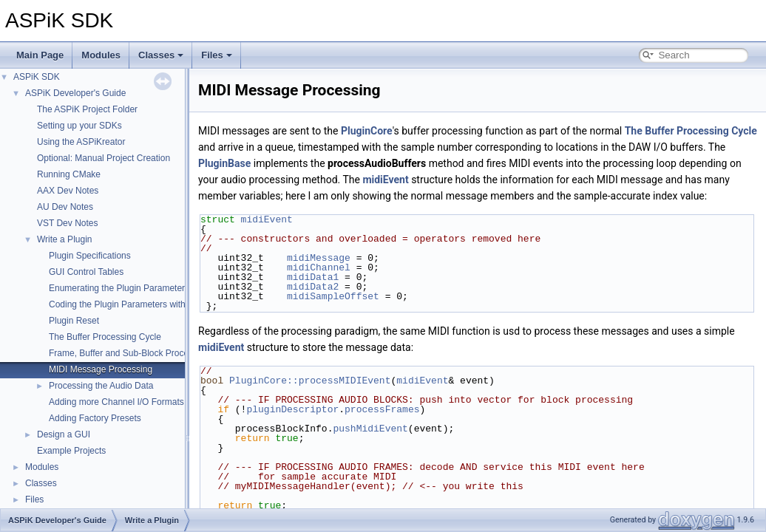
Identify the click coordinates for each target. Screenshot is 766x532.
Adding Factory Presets (95, 418)
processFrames (382, 409)
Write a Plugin (64, 239)
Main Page (40, 55)
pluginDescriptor (292, 409)
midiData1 (313, 277)
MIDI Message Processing (101, 369)
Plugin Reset (74, 321)
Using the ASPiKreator (81, 142)
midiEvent (385, 180)
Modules (101, 55)
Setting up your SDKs (79, 126)
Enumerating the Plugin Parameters (119, 288)
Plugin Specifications (90, 256)
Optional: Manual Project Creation (104, 158)
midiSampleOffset (333, 296)
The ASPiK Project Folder (87, 109)
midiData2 (313, 287)
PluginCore (367, 131)
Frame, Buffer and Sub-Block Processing (129, 353)
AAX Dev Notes (68, 191)
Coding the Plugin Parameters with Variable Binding (150, 304)
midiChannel (319, 267)
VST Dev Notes (67, 223)
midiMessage (319, 258)
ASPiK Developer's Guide (75, 93)
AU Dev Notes (65, 207)
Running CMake (69, 174)
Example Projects (71, 451)
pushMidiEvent (370, 429)
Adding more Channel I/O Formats (116, 402)
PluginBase (224, 163)
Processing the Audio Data (101, 386)
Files (217, 55)
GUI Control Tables (86, 272)
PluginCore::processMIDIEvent (310, 381)
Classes (161, 55)
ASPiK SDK (37, 77)
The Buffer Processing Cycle (105, 337)
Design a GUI (64, 434)
